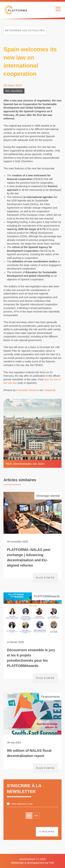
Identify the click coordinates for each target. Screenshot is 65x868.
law (35, 464)
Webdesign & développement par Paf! (32, 863)
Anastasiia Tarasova (27, 390)
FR (36, 816)
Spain (41, 464)
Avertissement (27, 859)
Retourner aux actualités (25, 31)
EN (29, 816)
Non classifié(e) (14, 91)
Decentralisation (22, 464)
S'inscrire (47, 832)
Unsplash (49, 390)
